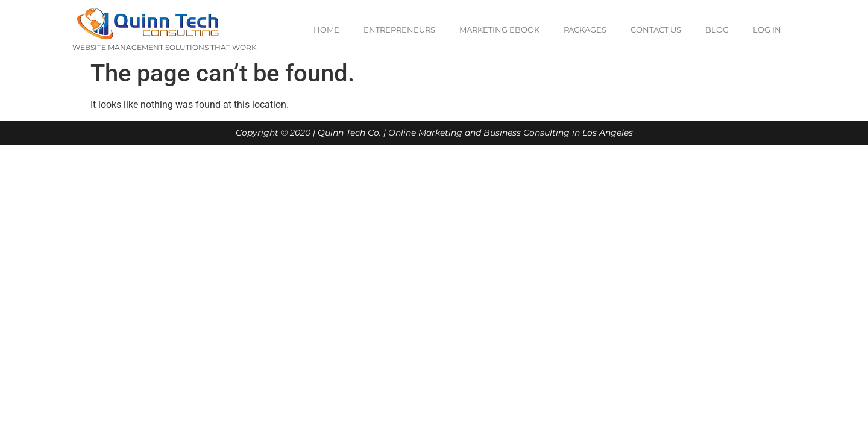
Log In (767, 30)
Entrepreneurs (399, 30)
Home (326, 30)
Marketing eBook (499, 30)
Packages (585, 30)
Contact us (656, 30)
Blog (717, 30)
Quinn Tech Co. (349, 133)
